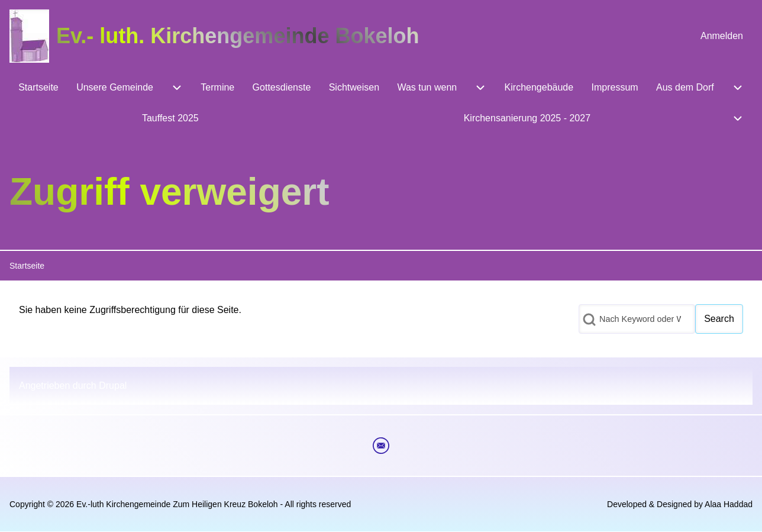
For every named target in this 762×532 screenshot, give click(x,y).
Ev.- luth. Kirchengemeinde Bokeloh (238, 36)
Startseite (27, 266)
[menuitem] (722, 36)
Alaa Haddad (729, 504)
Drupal (113, 386)
